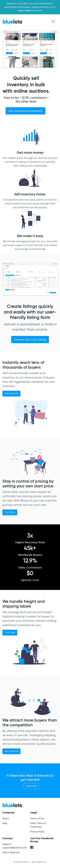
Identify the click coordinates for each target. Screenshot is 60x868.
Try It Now (10, 512)
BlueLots (12, 22)
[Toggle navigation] (53, 22)
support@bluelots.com (15, 848)
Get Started (11, 394)
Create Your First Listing (30, 340)
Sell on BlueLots (11, 853)
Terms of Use (37, 819)
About (6, 819)
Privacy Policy (37, 832)
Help (5, 823)
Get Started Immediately (26, 111)
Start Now (31, 786)
